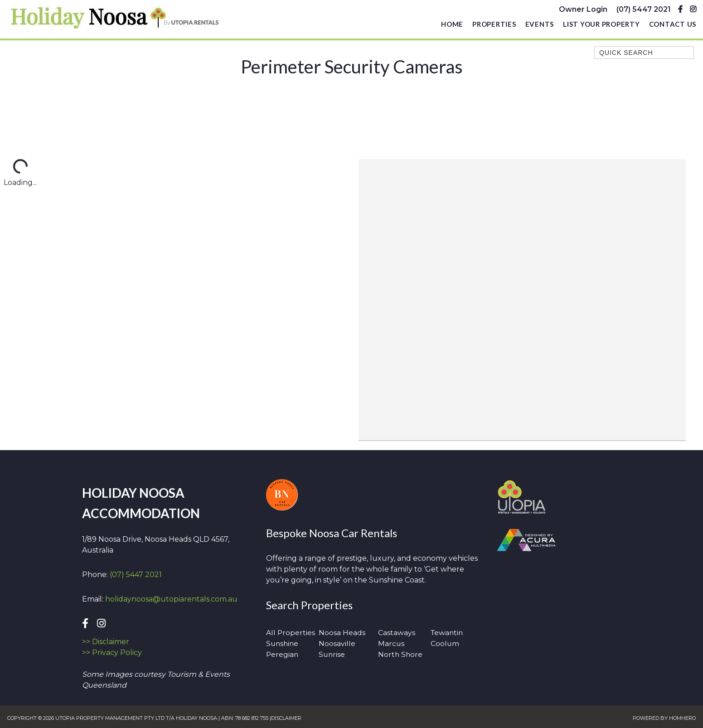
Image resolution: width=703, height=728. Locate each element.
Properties (494, 25)
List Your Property (601, 25)
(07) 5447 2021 (644, 10)
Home (452, 25)
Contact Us (673, 25)
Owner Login (583, 10)
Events (540, 25)
